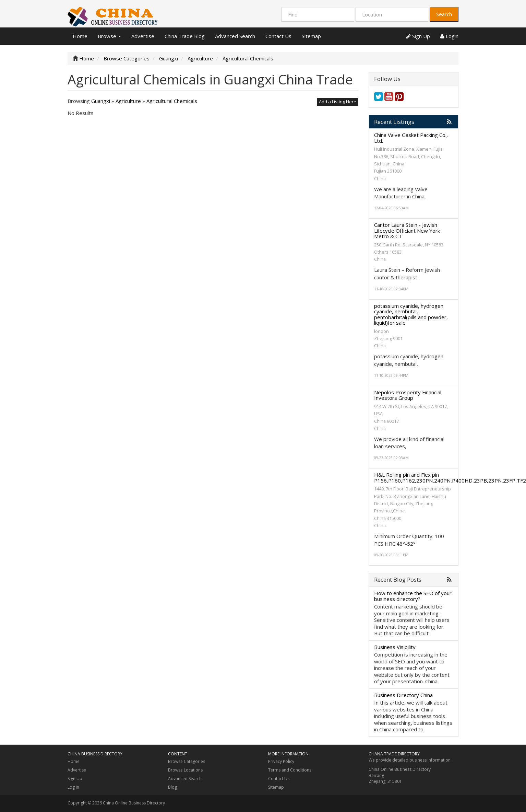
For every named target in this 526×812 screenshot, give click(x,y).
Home (80, 36)
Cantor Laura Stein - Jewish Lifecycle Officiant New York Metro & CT (407, 230)
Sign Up (418, 36)
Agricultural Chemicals (172, 101)
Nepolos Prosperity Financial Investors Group (408, 395)
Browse (109, 36)
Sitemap (311, 36)
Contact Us (278, 36)
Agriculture (128, 101)
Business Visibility (395, 647)
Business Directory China (403, 695)
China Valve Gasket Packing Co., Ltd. (411, 138)
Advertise (143, 36)
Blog (172, 787)
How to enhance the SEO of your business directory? (413, 596)
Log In (73, 787)
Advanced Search (235, 36)
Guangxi (101, 101)
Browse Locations (185, 770)
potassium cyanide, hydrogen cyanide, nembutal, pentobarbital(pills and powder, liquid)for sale (411, 314)
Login (449, 36)
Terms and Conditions (290, 770)
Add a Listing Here (338, 102)
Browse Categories (187, 761)
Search (444, 14)
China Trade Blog (185, 36)
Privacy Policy (281, 761)
